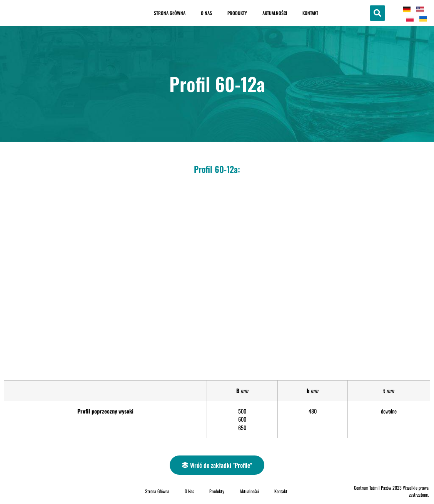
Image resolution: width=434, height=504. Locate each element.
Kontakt (310, 13)
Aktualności (275, 13)
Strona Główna (170, 13)
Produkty (237, 13)
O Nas (206, 13)
